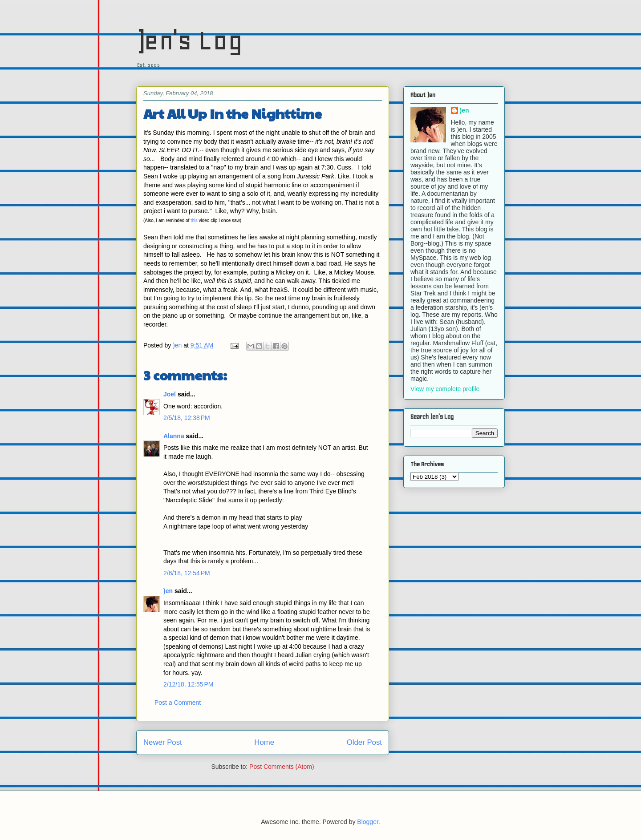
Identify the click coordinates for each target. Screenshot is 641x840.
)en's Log (189, 40)
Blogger (367, 822)
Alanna (174, 436)
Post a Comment (178, 703)
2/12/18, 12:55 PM (188, 684)
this (194, 220)
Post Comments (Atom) (282, 767)
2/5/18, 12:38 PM (187, 418)
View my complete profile (445, 389)
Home (264, 742)
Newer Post (163, 742)
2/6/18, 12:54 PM (187, 573)
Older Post (364, 742)
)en (168, 591)
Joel (170, 394)
